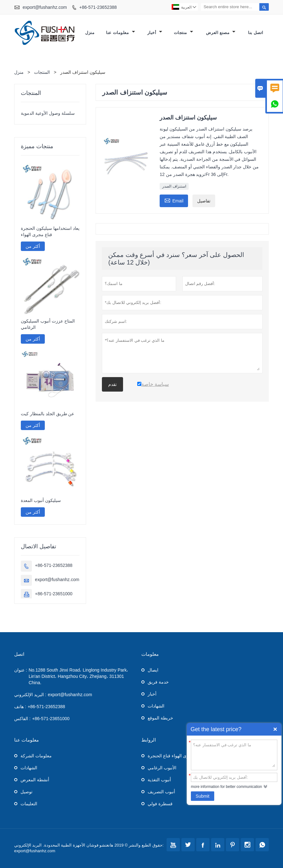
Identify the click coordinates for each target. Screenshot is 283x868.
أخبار (155, 33)
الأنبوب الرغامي (162, 768)
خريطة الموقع (160, 718)
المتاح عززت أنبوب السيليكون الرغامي (48, 324)
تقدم (112, 384)
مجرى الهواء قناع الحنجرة (171, 756)
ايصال (153, 670)
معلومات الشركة (36, 756)
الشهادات (156, 706)
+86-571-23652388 (98, 7)
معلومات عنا (120, 33)
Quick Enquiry (275, 729)
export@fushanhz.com (45, 7)
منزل (90, 33)
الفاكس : (22, 719)
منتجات (183, 33)
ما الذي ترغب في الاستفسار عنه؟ (234, 754)
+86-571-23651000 (54, 594)
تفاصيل (204, 201)
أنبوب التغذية (159, 780)
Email (174, 200)
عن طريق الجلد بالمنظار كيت (48, 414)
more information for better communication (226, 787)
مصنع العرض (221, 33)
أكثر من (33, 246)
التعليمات (29, 804)
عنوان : (21, 670)
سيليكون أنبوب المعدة (41, 500)
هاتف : (20, 707)
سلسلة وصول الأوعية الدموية (48, 113)
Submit (203, 796)
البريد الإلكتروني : (30, 695)
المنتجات (42, 72)
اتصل (19, 654)
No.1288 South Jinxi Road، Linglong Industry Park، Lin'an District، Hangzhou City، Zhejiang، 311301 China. (79, 676)
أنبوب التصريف (161, 792)
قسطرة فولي (160, 804)
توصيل (27, 792)
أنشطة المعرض (35, 780)
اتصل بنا (256, 33)
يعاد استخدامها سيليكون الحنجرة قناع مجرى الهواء (50, 231)
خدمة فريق (158, 682)
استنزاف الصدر (174, 186)
